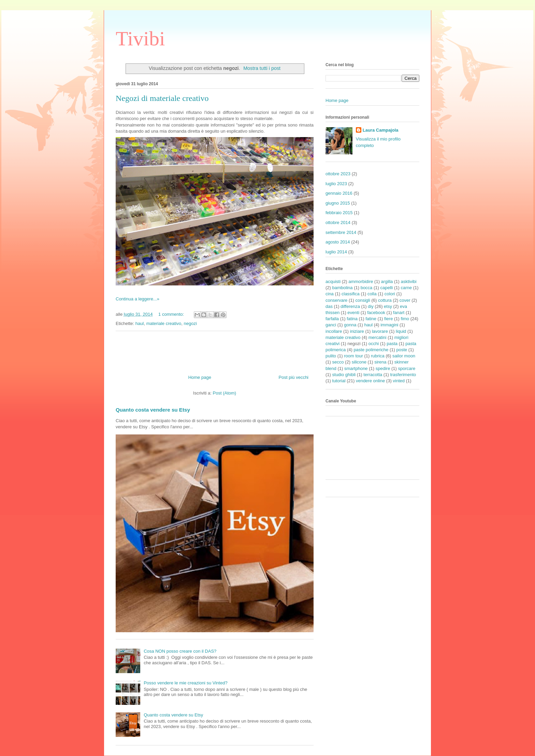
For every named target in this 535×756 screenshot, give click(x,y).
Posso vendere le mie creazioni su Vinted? (185, 683)
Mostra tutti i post (262, 68)
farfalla (332, 319)
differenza (350, 306)
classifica (351, 294)
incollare (334, 331)
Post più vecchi (294, 377)
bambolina (343, 288)
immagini (389, 325)
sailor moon (404, 356)
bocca (367, 288)
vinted (399, 381)
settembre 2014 (341, 232)
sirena (380, 362)
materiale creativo (164, 323)
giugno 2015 (338, 203)
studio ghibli (344, 375)
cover (405, 300)
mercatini (378, 337)
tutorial (339, 381)
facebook (376, 313)
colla (372, 294)
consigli (363, 300)
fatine (371, 319)
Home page (200, 377)
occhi (374, 344)
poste (402, 350)
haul (140, 323)
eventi (353, 313)
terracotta (373, 375)
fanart (399, 313)
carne (407, 288)
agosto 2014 (338, 242)
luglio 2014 (336, 252)
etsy (388, 306)
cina (330, 294)
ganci (331, 325)
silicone (359, 362)
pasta (392, 344)
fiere (388, 319)
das (329, 306)
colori (390, 294)
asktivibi (408, 281)
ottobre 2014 (338, 223)
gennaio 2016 (339, 193)
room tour (353, 356)
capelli (387, 288)
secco (338, 362)
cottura (385, 300)
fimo (405, 319)
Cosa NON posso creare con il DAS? (180, 651)
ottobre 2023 (338, 174)
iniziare (357, 331)
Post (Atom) (225, 393)
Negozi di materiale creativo (162, 98)
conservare (336, 300)
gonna (350, 325)
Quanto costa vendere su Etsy (153, 410)
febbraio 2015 (339, 213)
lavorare (380, 331)
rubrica (378, 356)
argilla (387, 281)
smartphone (356, 368)
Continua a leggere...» (138, 299)
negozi (190, 323)
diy (371, 306)
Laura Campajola (381, 130)
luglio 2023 (336, 184)
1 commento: (172, 314)
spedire (383, 368)
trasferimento (403, 375)
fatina (352, 319)
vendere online (370, 381)
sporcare (407, 368)
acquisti (333, 281)
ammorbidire (361, 281)
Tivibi (140, 39)
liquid (401, 331)
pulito (331, 356)
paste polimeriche (371, 350)
